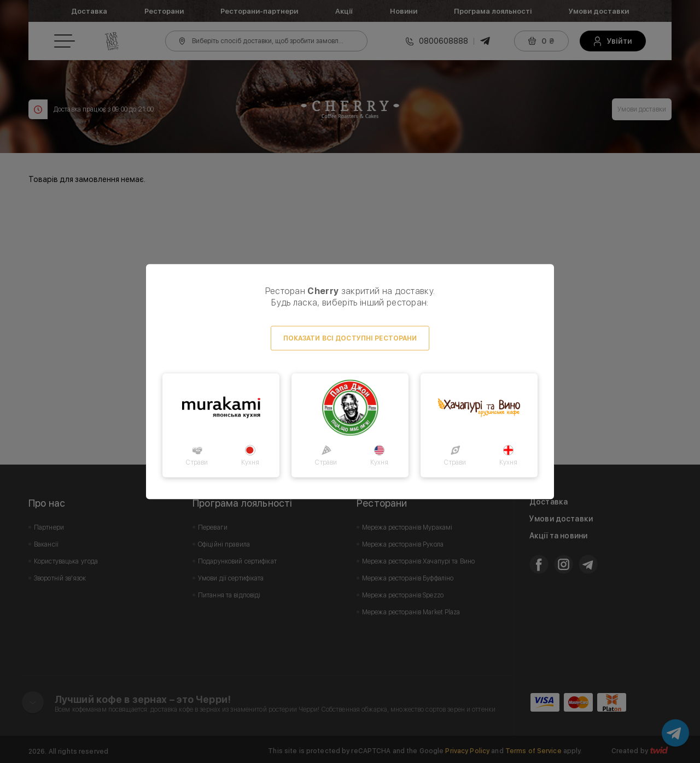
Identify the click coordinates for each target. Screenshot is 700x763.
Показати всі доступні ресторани (350, 338)
